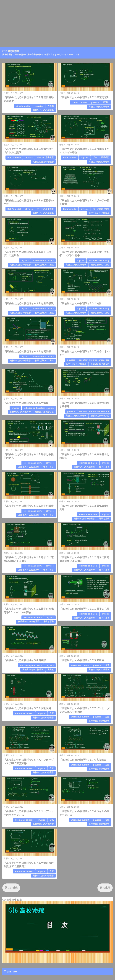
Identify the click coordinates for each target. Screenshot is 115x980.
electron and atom (33, 463)
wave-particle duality (43, 260)
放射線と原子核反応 (100, 364)
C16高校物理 (11, 51)
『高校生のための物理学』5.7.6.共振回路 (83, 760)
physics (39, 106)
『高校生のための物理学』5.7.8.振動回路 (27, 708)
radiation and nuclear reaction (94, 360)
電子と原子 (48, 467)
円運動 (51, 106)
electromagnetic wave (31, 665)
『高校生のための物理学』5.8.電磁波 (25, 660)
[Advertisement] (58, 22)
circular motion (24, 106)
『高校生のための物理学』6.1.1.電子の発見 (84, 609)
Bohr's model (14, 157)
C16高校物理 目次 (12, 900)
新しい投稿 (11, 888)
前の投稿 (105, 888)
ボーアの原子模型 (45, 157)
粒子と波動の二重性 (44, 265)
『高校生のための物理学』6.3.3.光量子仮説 (29, 303)
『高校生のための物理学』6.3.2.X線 (80, 303)
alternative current (80, 665)
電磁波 (51, 670)
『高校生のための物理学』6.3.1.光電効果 (27, 351)
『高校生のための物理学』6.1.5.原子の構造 (29, 506)
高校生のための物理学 (43, 110)
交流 (107, 665)
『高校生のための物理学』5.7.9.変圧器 (82, 660)
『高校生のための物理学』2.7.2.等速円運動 (84, 97)
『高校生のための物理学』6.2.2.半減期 (26, 403)
